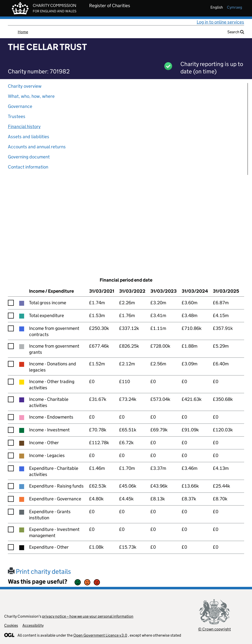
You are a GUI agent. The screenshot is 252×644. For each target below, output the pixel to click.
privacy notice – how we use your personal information (88, 616)
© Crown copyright (214, 629)
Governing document (29, 157)
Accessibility (33, 625)
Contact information (28, 167)
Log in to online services (220, 22)
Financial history (24, 127)
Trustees (17, 116)
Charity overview (25, 86)
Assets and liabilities (29, 137)
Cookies (11, 625)
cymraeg (235, 7)
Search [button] (236, 32)
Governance (20, 106)
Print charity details (39, 571)
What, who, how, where (31, 96)
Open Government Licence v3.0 (100, 635)
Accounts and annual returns (37, 147)
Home (23, 32)
